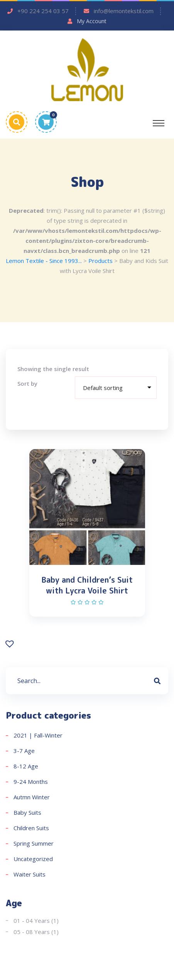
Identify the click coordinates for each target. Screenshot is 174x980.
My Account (92, 21)
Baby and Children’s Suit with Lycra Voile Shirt (87, 585)
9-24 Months (31, 782)
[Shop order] (116, 388)
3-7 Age (24, 751)
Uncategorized (33, 859)
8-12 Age (26, 766)
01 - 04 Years (32, 921)
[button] (11, 643)
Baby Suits (27, 812)
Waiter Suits (30, 874)
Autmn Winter (32, 797)
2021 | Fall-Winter (38, 735)
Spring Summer (34, 843)
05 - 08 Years (32, 932)
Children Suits (31, 828)
